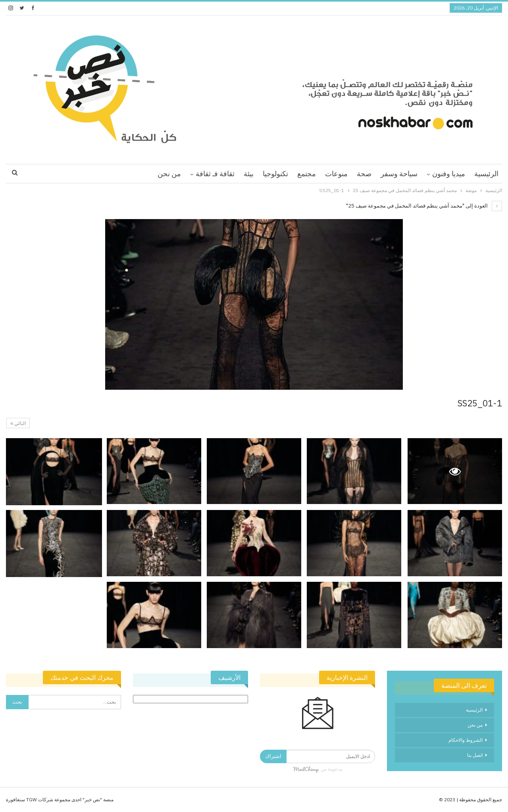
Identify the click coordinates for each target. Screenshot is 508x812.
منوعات (336, 174)
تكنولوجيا (275, 174)
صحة (364, 174)
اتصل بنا (475, 755)
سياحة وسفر (399, 174)
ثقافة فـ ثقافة (215, 174)
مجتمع (307, 174)
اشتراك (273, 756)
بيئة (249, 174)
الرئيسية (486, 174)
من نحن (169, 174)
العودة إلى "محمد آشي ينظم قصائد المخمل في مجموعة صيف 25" (424, 206)
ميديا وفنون (449, 174)
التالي (18, 423)
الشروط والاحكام (466, 740)
